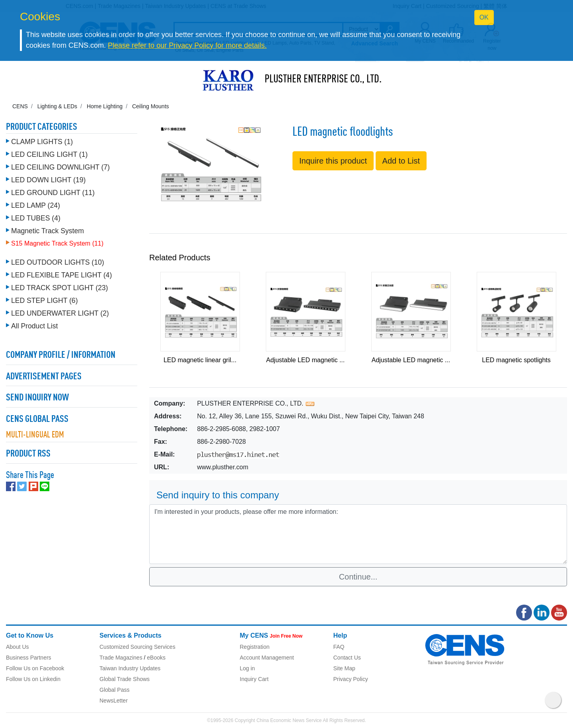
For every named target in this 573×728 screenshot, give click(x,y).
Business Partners (29, 658)
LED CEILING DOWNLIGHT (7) (60, 167)
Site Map (344, 668)
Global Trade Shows (125, 679)
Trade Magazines (121, 658)
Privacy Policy (351, 679)
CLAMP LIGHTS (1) (42, 142)
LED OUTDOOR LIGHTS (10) (58, 262)
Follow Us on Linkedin (33, 679)
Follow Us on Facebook (35, 668)
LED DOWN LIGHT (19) (48, 180)
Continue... (358, 577)
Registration (255, 647)
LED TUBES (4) (36, 218)
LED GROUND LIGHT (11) (53, 193)
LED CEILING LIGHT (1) (49, 154)
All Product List (34, 326)
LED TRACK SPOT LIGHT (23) (59, 288)
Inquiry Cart (254, 679)
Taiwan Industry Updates (130, 668)
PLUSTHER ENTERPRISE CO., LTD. (323, 80)
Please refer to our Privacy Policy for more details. (187, 45)
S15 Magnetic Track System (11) (57, 243)
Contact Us (347, 658)
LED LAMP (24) (36, 205)
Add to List (401, 161)
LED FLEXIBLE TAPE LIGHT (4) (61, 275)
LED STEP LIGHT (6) (45, 301)
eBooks (156, 658)
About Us (18, 647)
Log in (248, 668)
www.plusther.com (223, 467)
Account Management (267, 658)
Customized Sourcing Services (137, 647)
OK (484, 17)
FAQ (339, 647)
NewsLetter (114, 701)
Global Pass (114, 690)
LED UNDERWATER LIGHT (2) (60, 313)
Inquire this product (333, 161)
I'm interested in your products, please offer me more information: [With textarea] (358, 534)
